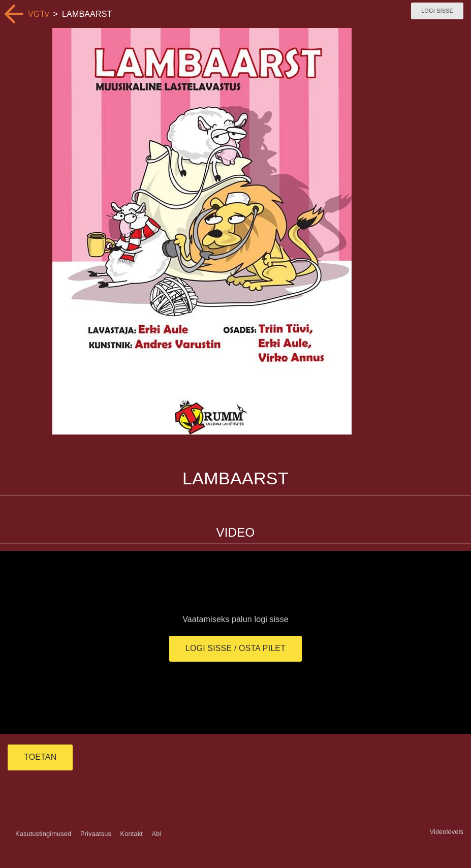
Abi (156, 834)
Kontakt (132, 834)
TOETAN (40, 757)
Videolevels (446, 832)
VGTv (39, 14)
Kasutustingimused (43, 834)
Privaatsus (96, 834)
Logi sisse (437, 11)
